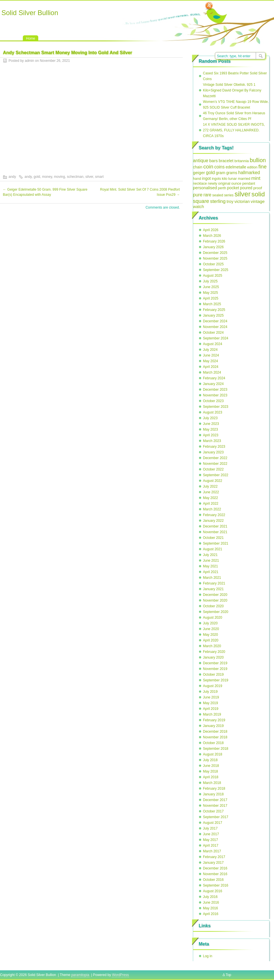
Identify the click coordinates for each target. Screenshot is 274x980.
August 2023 (212, 412)
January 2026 (213, 247)
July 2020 (210, 623)
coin (208, 167)
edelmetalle (236, 167)
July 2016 (210, 897)
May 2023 (210, 429)
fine (262, 167)
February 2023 (214, 447)
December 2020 (215, 595)
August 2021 (212, 549)
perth (222, 188)
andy (12, 177)
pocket (233, 188)
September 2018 (216, 749)
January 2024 (213, 384)
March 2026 (212, 236)
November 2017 (215, 806)
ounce (236, 183)
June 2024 (211, 355)
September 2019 (216, 680)
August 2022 (212, 481)
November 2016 (215, 874)
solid (258, 194)
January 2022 (213, 521)
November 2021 (215, 532)
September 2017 (216, 817)
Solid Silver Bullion (30, 13)
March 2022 (212, 509)
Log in (208, 956)
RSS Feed (209, 6)
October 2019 (213, 675)
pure (198, 195)
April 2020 (211, 640)
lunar (233, 179)
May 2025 (210, 293)
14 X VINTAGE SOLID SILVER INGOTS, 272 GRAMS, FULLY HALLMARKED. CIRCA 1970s (234, 130)
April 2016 (211, 914)
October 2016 (213, 880)
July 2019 (210, 692)
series (229, 195)
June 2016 (211, 902)
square (201, 201)
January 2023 (213, 452)
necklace (200, 184)
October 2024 (213, 333)
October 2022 (213, 469)
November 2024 (215, 327)
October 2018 (213, 743)
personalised (205, 188)
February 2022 (214, 515)
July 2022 (210, 486)
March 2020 (212, 646)
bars (213, 161)
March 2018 (212, 783)
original (224, 183)
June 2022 (211, 492)
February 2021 (214, 583)
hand (197, 179)
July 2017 (210, 828)
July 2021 (210, 555)
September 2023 (216, 407)
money (47, 177)
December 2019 (215, 663)
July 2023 (210, 418)
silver (89, 177)
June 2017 (211, 834)
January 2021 (213, 589)
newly (212, 183)
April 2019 (211, 709)
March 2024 (212, 372)
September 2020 (216, 612)
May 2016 (210, 908)
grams (232, 173)
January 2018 (213, 794)
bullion (258, 160)
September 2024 (216, 338)
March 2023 (212, 441)
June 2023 (211, 424)
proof (258, 188)
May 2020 (210, 635)
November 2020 (215, 600)
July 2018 (210, 760)
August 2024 (212, 344)
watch (199, 207)
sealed (218, 195)
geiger (199, 173)
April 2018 (211, 777)
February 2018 (214, 789)
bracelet (226, 161)
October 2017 (213, 811)
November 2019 (215, 669)
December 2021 (215, 526)
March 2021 (212, 578)
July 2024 (210, 350)
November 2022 (215, 464)
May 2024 (210, 361)
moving (60, 177)
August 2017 (212, 823)
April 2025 (211, 298)
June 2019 (211, 697)
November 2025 (215, 258)
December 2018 (215, 732)
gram (220, 173)
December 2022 (215, 458)
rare (207, 195)
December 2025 (215, 253)
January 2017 (213, 863)
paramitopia (80, 975)
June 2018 (211, 766)
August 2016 (212, 891)
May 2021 (210, 566)
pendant (249, 184)
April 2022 (211, 504)
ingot (206, 178)
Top (228, 975)
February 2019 (214, 720)
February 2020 (214, 652)
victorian (242, 201)
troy (230, 201)
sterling (218, 201)
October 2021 (213, 538)
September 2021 (216, 543)
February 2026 (214, 241)
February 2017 (214, 857)
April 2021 (211, 572)
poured (246, 188)
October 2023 (213, 401)
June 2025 (211, 287)
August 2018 (212, 754)
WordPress (120, 975)
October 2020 (213, 606)
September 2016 (216, 885)
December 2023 (215, 390)
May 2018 (210, 771)
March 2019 (212, 714)
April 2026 (211, 230)
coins (219, 167)
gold (37, 177)
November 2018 (215, 737)
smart (99, 177)
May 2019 (210, 703)
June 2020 (211, 629)
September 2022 (216, 475)
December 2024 (215, 321)
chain (198, 167)
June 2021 (211, 561)
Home (31, 38)
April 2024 (211, 367)
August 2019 (212, 686)
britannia (241, 161)
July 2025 (210, 281)
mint (256, 178)
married (244, 179)
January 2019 (213, 726)
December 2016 (215, 868)
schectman (75, 177)
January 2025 (213, 315)
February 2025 (214, 310)
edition (252, 167)
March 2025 (212, 304)
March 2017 (212, 851)
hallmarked (249, 173)
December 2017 (215, 800)
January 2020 (213, 657)
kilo (224, 179)
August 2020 (212, 618)
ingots (216, 179)
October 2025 (213, 264)
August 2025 (212, 276)
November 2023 (215, 395)
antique (201, 160)
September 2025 (216, 270)
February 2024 (214, 378)
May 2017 (210, 840)
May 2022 (210, 498)
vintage (258, 201)
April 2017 (211, 845)
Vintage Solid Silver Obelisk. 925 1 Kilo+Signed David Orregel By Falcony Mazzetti (232, 90)
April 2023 (211, 435)
